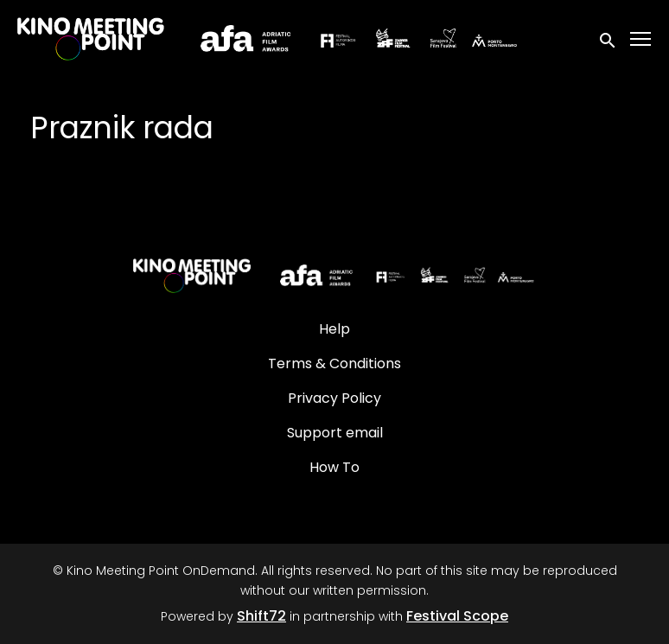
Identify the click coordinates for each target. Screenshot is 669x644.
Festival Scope (457, 616)
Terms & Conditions (334, 363)
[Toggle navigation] (641, 39)
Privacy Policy (334, 398)
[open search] (608, 38)
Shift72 (261, 616)
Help (334, 329)
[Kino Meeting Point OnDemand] (334, 276)
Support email (335, 433)
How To (334, 467)
